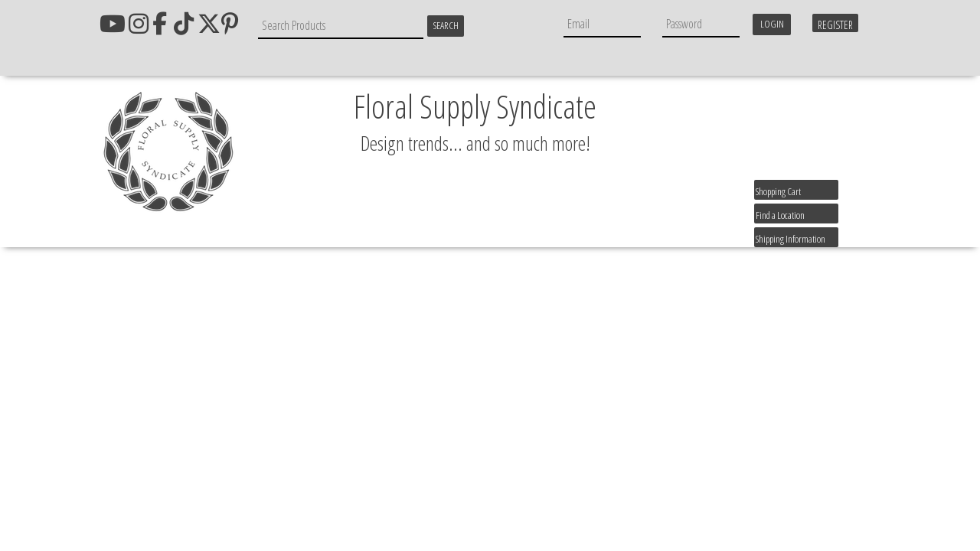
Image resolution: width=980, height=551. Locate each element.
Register (835, 25)
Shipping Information (791, 239)
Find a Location (780, 215)
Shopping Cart (778, 191)
